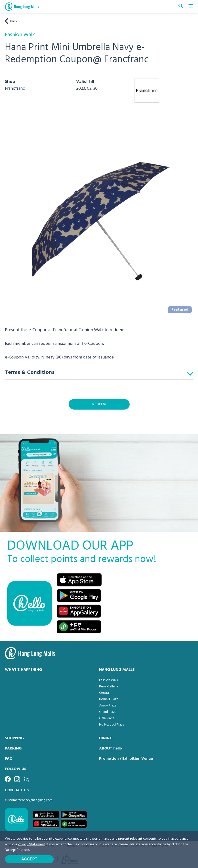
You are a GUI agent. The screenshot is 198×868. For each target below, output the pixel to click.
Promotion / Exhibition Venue (126, 759)
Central (104, 693)
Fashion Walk (109, 680)
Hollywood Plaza (112, 725)
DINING (106, 738)
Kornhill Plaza (109, 699)
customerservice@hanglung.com (29, 800)
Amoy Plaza (108, 706)
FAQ (9, 759)
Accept (29, 859)
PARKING (13, 749)
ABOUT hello (111, 749)
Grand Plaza (108, 712)
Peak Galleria (109, 687)
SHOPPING (14, 738)
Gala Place (107, 718)
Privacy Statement (31, 844)
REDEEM (99, 404)
